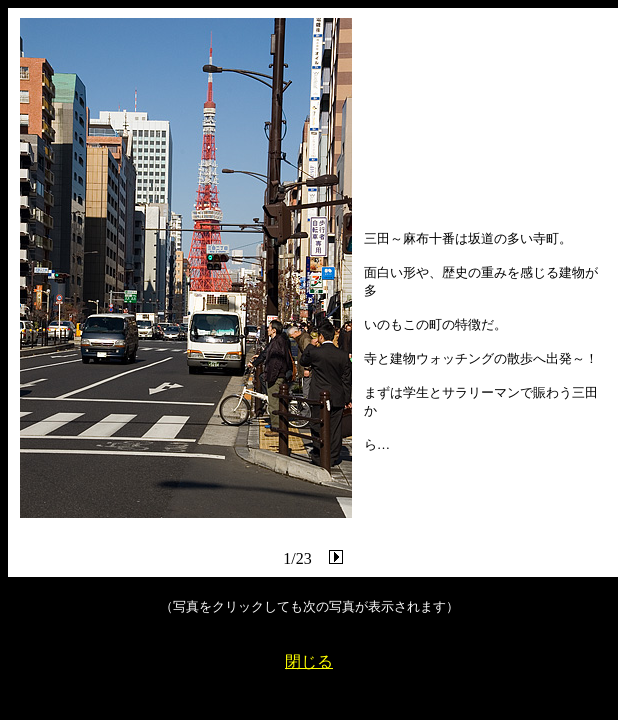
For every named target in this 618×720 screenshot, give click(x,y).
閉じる (309, 661)
